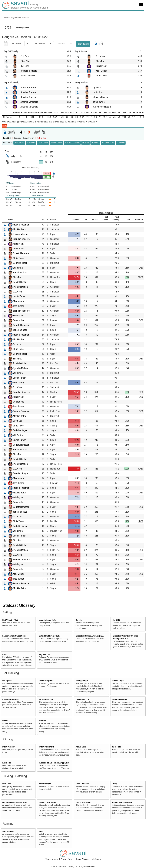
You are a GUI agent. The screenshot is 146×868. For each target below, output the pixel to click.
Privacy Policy (67, 859)
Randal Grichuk (28, 76)
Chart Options (83, 44)
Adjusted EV (44, 654)
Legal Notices (83, 859)
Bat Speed (7, 681)
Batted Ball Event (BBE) (50, 636)
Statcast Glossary (19, 605)
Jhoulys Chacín (100, 97)
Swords (42, 721)
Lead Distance (82, 784)
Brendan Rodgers (29, 71)
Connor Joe (19, 249)
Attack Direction (46, 699)
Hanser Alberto (20, 234)
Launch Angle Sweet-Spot (14, 636)
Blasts (5, 721)
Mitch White (99, 102)
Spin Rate (116, 747)
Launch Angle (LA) (47, 620)
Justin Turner (19, 296)
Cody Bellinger (20, 263)
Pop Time (7, 784)
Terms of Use (52, 859)
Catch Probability (84, 802)
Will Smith (18, 268)
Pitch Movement (47, 747)
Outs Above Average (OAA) (14, 802)
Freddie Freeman (21, 225)
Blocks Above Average (122, 802)
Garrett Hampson (21, 253)
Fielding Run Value (47, 802)
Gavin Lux (18, 344)
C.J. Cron (25, 56)
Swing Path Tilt (83, 699)
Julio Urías (98, 92)
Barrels (79, 620)
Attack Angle (118, 681)
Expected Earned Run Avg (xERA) (54, 763)
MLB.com (96, 859)
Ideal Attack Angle (10, 699)
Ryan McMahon (20, 287)
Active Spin (81, 747)
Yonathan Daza (20, 273)
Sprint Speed (8, 831)
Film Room (121, 143)
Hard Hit (116, 620)
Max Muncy (101, 71)
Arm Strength (45, 784)
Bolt (41, 831)
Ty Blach (97, 88)
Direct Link (8, 138)
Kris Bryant (101, 66)
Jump (115, 784)
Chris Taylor (102, 76)
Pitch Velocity (9, 747)
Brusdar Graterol (28, 88)
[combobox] (73, 17)
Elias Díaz (25, 61)
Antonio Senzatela (29, 102)
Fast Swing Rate (46, 681)
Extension (7, 763)
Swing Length (82, 681)
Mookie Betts (19, 229)
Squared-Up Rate (120, 699)
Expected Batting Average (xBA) (90, 636)
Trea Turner (18, 306)
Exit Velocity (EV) (10, 620)
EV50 (5, 654)
